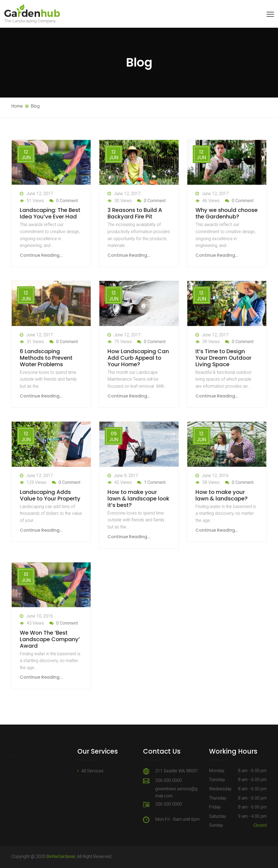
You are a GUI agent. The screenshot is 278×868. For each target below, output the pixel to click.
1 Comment (155, 482)
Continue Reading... (41, 255)
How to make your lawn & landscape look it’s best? (138, 499)
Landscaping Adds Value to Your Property (50, 495)
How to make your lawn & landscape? (222, 495)
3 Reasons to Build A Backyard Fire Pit (135, 213)
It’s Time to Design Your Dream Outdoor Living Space (223, 358)
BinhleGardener (61, 856)
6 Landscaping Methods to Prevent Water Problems (46, 358)
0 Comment (67, 201)
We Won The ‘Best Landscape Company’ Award (50, 639)
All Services (92, 771)
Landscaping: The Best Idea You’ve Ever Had (50, 213)
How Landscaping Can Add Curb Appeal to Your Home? (138, 358)
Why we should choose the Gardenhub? (227, 213)
